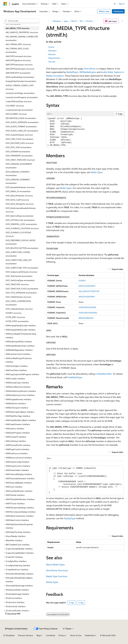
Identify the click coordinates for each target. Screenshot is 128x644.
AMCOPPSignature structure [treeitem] (18, 60)
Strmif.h (89, 21)
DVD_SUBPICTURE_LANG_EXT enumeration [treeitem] (19, 262)
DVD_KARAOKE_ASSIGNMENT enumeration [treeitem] (19, 166)
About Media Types (55, 564)
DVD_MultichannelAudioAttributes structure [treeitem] (21, 210)
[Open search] (115, 4)
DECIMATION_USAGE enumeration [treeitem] (21, 118)
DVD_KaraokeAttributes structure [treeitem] (20, 187)
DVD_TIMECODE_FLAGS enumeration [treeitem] (22, 289)
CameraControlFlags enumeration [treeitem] (20, 93)
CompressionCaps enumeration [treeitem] (19, 110)
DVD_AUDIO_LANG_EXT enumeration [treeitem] (22, 131)
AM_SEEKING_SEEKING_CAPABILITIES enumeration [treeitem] (22, 38)
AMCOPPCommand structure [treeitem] (18, 56)
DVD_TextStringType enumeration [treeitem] (20, 280)
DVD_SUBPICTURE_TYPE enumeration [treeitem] (22, 268)
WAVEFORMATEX (86, 318)
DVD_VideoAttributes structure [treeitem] (19, 309)
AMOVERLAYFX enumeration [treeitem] (18, 73)
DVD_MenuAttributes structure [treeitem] (19, 196)
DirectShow (90, 68)
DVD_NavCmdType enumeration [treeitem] (20, 216)
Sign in (122, 4)
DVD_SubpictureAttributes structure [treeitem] (21, 272)
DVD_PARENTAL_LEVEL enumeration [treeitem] (21, 224)
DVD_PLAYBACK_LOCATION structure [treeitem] (22, 228)
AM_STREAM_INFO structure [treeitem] (18, 44)
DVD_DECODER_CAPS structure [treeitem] (20, 143)
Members (52, 51)
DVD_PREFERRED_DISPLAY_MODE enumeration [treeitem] (21, 242)
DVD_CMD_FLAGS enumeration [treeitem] (19, 139)
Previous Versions (26, 635)
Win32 (74, 21)
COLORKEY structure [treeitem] (15, 106)
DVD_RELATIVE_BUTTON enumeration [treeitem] (22, 248)
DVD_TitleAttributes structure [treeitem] (18, 297)
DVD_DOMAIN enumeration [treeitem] (18, 152)
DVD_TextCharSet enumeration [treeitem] (19, 276)
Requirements (54, 58)
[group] (85, 476)
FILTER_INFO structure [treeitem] (15, 317)
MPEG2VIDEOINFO (87, 286)
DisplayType (70, 518)
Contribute (50, 635)
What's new (104, 11)
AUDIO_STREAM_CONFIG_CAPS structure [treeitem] (20, 87)
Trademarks (90, 635)
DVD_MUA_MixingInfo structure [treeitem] (20, 204)
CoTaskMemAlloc (104, 374)
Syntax (51, 47)
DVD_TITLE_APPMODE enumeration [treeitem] (21, 293)
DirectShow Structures (57, 570)
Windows (57, 21)
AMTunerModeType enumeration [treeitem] (20, 77)
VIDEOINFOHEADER (87, 307)
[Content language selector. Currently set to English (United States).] (16, 629)
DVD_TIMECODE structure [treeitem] (17, 284)
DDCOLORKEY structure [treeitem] (16, 114)
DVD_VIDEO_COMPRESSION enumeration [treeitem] (18, 303)
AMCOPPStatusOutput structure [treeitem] (20, 69)
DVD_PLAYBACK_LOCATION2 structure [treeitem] (18, 234)
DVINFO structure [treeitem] (13, 313)
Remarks (52, 54)
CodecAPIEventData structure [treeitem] (19, 101)
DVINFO (82, 281)
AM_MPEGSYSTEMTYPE (89, 291)
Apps (66, 21)
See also (52, 62)
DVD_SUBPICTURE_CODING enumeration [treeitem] (18, 254)
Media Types (97, 172)
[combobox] (21, 21)
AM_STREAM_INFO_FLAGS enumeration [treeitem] (17, 50)
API (81, 21)
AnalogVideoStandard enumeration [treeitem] (21, 81)
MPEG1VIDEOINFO (87, 297)
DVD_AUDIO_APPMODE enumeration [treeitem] (22, 122)
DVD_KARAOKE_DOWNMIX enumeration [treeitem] (18, 181)
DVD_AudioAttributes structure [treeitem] (19, 135)
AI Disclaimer (9, 635)
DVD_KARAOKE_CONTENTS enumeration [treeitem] (18, 174)
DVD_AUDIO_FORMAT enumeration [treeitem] (21, 126)
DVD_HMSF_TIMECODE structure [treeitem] (20, 160)
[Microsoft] (5, 4)
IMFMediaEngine (88, 72)
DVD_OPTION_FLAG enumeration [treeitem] (20, 220)
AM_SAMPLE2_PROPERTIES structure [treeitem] (22, 32)
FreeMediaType (75, 377)
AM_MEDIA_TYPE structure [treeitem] (17, 28)
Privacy (62, 635)
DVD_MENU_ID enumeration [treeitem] (18, 191)
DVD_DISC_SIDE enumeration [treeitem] (19, 147)
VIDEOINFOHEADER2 (88, 313)
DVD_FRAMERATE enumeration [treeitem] (19, 156)
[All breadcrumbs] (49, 21)
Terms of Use (76, 635)
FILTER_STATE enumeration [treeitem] (17, 321)
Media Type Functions (57, 576)
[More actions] (122, 21)
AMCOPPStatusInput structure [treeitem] (19, 65)
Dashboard (118, 11)
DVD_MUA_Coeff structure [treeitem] (17, 200)
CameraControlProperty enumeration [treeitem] (22, 97)
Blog (38, 635)
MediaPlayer (72, 72)
